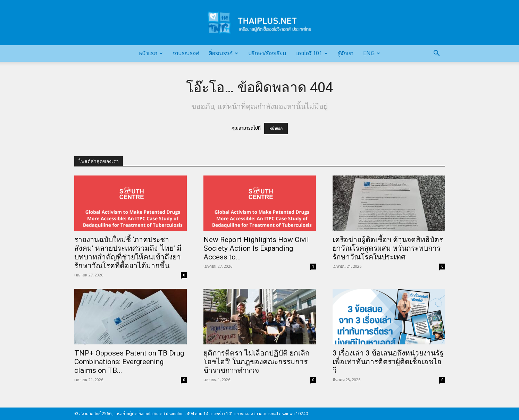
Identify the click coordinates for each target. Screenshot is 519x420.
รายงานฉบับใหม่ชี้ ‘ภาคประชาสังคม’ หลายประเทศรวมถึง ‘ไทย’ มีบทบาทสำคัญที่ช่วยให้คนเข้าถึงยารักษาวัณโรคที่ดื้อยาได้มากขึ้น (128, 253)
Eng (372, 53)
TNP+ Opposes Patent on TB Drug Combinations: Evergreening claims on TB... (129, 362)
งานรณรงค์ (186, 53)
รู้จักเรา (346, 53)
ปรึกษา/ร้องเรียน (267, 53)
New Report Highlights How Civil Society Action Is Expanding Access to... (256, 248)
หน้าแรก (151, 53)
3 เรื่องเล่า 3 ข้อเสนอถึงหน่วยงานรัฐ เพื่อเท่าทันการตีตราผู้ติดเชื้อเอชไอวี (388, 362)
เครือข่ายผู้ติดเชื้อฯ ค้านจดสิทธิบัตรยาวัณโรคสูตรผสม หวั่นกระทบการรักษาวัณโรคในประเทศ (388, 248)
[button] (437, 54)
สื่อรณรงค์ (224, 53)
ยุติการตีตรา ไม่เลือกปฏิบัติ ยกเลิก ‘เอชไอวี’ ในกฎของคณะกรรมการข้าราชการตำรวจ (257, 362)
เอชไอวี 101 (312, 53)
